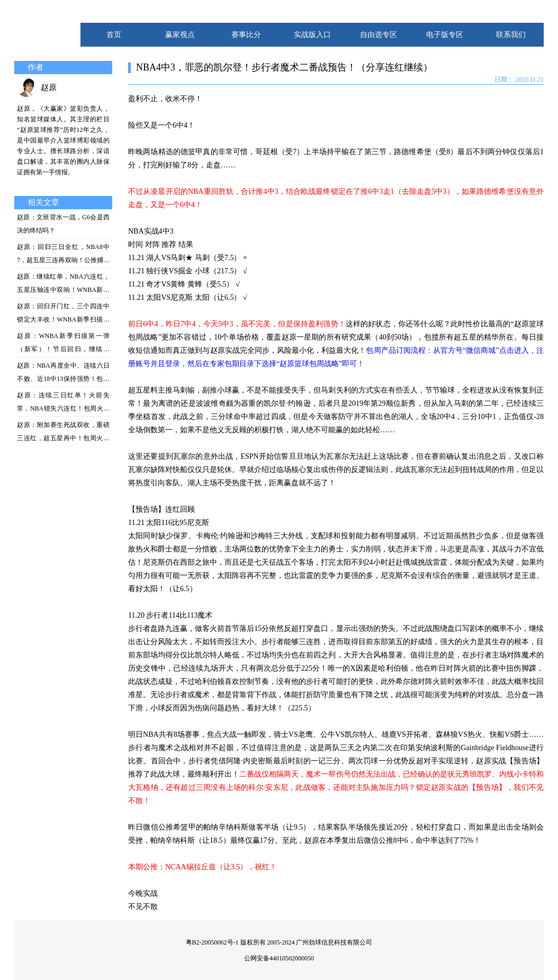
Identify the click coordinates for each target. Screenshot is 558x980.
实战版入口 (312, 35)
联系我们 (511, 35)
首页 (114, 35)
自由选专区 (379, 35)
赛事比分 (246, 35)
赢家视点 (180, 35)
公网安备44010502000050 (279, 958)
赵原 (49, 87)
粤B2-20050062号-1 (212, 942)
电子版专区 (445, 35)
